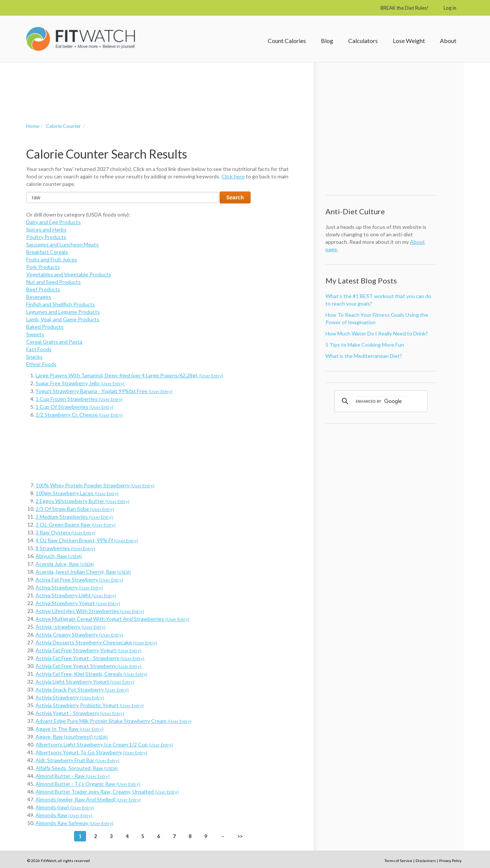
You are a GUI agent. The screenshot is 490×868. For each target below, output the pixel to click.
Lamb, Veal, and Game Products (63, 319)
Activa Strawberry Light (76, 595)
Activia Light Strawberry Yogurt (85, 682)
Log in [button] (450, 8)
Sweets (35, 334)
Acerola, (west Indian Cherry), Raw (83, 572)
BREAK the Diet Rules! (405, 8)
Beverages (39, 297)
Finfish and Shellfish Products (61, 304)
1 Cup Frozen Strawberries (79, 399)
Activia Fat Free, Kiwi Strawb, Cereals (91, 674)
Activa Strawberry (69, 587)
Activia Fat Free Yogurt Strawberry (88, 666)
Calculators (363, 41)
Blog (327, 41)
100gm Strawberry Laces (77, 493)
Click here (233, 176)
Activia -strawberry (71, 627)
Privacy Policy (450, 861)
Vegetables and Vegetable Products (69, 274)
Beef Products (43, 289)
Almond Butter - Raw (73, 776)
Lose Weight (409, 41)
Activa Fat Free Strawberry (79, 579)
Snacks (34, 357)
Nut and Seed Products (53, 282)
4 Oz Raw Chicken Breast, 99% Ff (87, 540)
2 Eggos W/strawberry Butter (82, 501)
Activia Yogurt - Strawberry (80, 713)
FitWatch (81, 39)
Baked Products (45, 327)
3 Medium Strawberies (74, 517)
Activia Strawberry (70, 697)
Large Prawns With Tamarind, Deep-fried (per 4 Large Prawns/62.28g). (129, 375)
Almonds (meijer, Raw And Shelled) (88, 799)
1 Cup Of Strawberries (74, 407)
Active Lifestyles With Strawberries (90, 611)
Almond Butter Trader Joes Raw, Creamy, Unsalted (107, 792)
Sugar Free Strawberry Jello (80, 383)
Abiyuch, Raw (59, 556)
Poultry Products (46, 237)
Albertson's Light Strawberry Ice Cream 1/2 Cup (104, 744)
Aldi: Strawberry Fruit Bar (77, 760)
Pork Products (43, 267)
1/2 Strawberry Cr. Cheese (79, 415)
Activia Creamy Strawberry (79, 634)
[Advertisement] (162, 85)
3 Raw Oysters (65, 532)
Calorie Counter (63, 126)
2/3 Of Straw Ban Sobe (75, 509)
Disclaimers (426, 861)
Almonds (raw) (65, 807)
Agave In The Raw (70, 729)
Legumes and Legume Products (63, 312)
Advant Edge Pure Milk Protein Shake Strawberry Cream (114, 721)
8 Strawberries (65, 548)
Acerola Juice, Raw (65, 564)
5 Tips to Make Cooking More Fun (365, 345)
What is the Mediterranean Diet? (364, 356)
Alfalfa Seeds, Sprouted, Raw (77, 768)
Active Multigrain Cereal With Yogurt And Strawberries (112, 619)
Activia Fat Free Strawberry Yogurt (88, 650)
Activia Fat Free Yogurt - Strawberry (90, 658)
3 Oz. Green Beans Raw (76, 525)
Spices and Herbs (46, 229)
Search (235, 197)
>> (240, 836)
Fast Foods (39, 349)
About (448, 41)
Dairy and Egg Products (53, 222)
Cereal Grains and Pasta (54, 342)
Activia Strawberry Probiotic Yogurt (90, 705)
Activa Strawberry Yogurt (78, 603)
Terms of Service (398, 861)
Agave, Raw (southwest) (72, 737)
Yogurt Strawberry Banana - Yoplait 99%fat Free (104, 391)
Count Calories (287, 41)
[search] (382, 401)
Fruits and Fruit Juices (52, 259)
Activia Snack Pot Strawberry (82, 689)
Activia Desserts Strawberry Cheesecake (96, 642)
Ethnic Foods (41, 364)
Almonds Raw (64, 815)
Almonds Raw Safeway (74, 823)
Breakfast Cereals (47, 252)
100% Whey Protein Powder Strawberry (95, 485)
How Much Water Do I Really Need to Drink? (377, 333)
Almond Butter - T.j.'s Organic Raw (88, 784)
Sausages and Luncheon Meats (62, 244)
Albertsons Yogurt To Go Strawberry (91, 752)
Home (33, 126)
